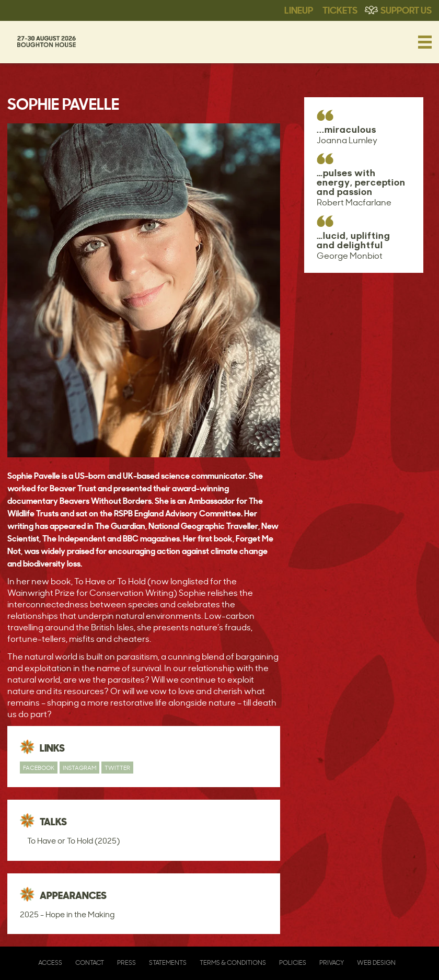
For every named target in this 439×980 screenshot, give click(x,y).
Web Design (376, 962)
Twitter (117, 768)
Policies (293, 962)
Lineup (299, 9)
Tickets (340, 9)
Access (50, 962)
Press (126, 962)
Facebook (39, 768)
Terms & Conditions (233, 962)
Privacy (332, 962)
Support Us (406, 9)
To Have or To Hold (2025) (73, 841)
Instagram (79, 768)
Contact (90, 962)
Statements (168, 962)
